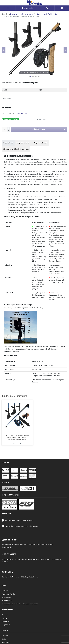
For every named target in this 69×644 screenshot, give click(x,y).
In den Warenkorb (49, 129)
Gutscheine (6, 591)
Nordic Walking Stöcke (50, 14)
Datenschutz (6, 642)
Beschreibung (8, 143)
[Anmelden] (28, 8)
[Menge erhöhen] (8, 128)
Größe (5, 96)
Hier (3, 577)
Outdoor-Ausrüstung (26, 14)
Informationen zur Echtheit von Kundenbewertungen (20, 604)
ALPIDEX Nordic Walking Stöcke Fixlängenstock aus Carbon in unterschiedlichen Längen (17, 437)
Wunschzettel (6, 597)
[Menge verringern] (8, 131)
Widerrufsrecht (7, 601)
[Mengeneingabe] (4, 129)
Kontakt (4, 639)
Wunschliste (41, 119)
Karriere (4, 618)
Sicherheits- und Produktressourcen (16, 149)
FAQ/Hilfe (5, 636)
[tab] (8, 143)
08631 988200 (10, 554)
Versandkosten (22, 113)
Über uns (5, 615)
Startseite (14, 14)
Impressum (5, 621)
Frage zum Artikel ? (23, 143)
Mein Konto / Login (8, 594)
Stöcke (38, 14)
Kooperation (6, 625)
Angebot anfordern (41, 143)
